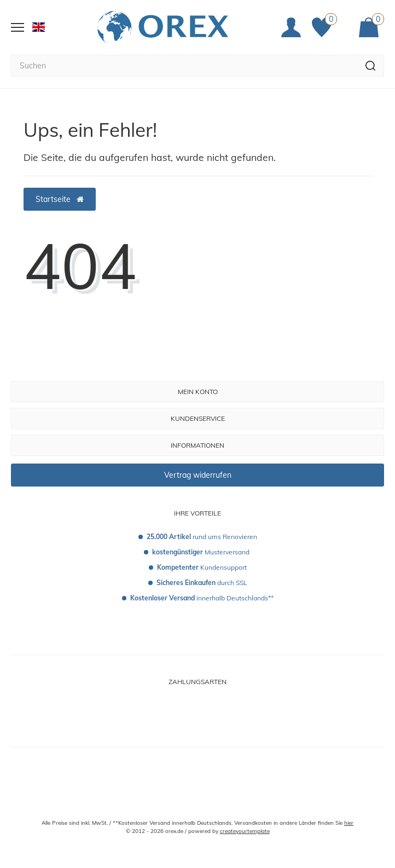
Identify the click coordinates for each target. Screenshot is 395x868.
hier (349, 823)
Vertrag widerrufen (198, 475)
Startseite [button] (60, 199)
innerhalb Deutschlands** (202, 598)
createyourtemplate (245, 831)
